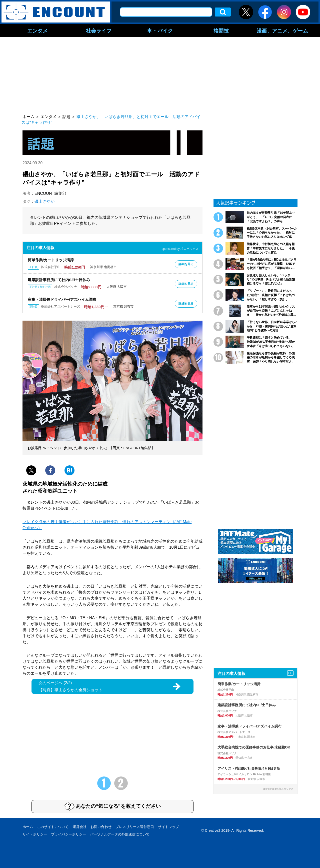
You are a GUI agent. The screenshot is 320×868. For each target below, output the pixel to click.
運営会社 (79, 827)
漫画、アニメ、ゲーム (282, 31)
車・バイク (160, 31)
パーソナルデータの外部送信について (120, 834)
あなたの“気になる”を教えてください (113, 806)
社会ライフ (99, 31)
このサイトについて (53, 827)
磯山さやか (44, 201)
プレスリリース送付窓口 (135, 827)
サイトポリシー (35, 834)
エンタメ (37, 31)
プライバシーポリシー (68, 834)
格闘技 (221, 31)
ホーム (28, 827)
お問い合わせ (101, 827)
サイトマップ (168, 827)
